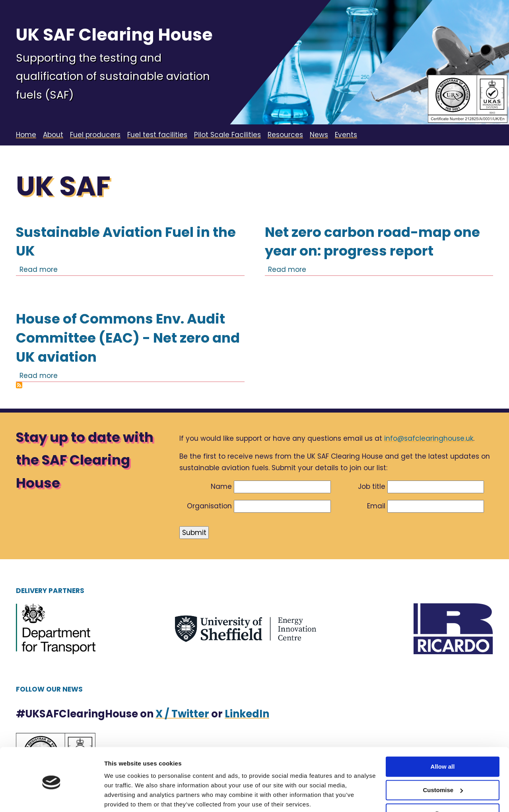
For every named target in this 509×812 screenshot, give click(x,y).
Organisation (209, 506)
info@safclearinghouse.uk (429, 438)
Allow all (443, 737)
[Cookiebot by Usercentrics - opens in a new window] (51, 796)
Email (376, 506)
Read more (39, 269)
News (319, 135)
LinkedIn (247, 714)
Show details (123, 796)
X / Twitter (182, 714)
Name (221, 486)
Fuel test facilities (157, 135)
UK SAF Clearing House (114, 35)
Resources (285, 135)
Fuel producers (95, 135)
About (53, 135)
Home (26, 135)
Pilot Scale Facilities (227, 135)
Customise (443, 760)
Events (346, 135)
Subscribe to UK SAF (19, 385)
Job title (372, 486)
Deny (443, 783)
